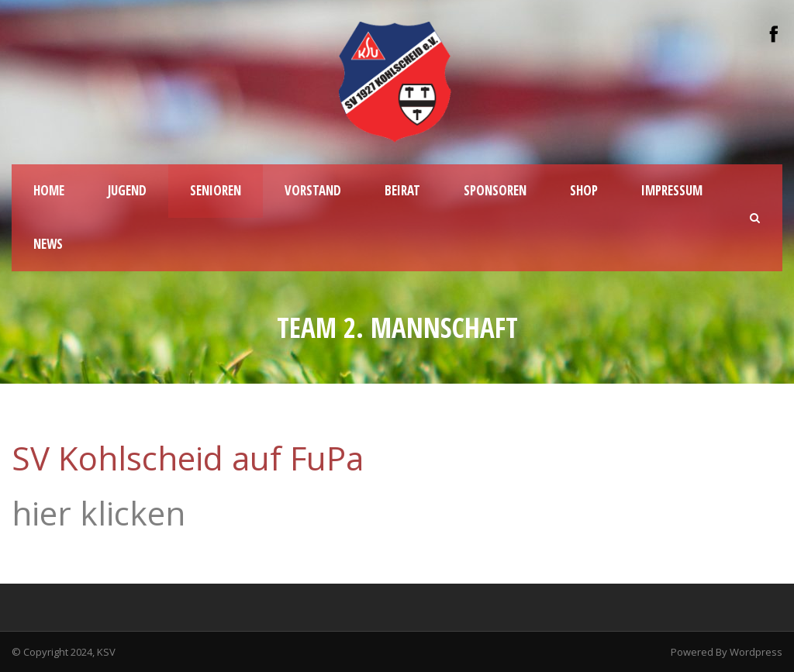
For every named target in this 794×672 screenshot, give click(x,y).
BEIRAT (402, 190)
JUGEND (127, 190)
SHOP (584, 190)
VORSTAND (313, 190)
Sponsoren (495, 190)
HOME (49, 190)
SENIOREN (216, 190)
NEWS (48, 244)
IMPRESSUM (672, 190)
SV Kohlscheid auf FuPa (188, 458)
